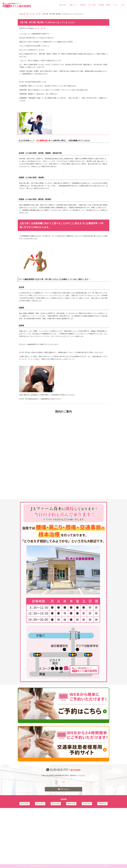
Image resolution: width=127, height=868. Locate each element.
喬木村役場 (25, 804)
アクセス (116, 5)
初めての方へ (63, 5)
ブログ (123, 5)
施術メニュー (74, 5)
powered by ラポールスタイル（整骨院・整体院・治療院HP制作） (94, 866)
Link (63, 782)
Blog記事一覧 (24, 14)
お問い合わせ (63, 789)
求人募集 (101, 5)
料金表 (108, 5)
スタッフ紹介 (92, 5)
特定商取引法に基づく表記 (70, 866)
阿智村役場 (102, 804)
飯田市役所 (40, 804)
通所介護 (83, 5)
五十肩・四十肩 (35, 14)
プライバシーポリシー (57, 866)
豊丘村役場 (56, 804)
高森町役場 (71, 804)
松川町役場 (87, 804)
